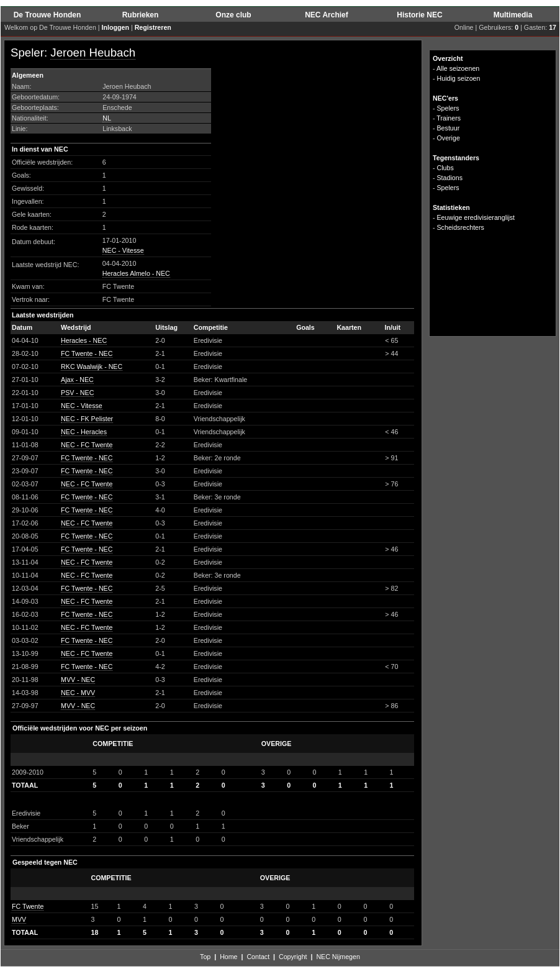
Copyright (293, 957)
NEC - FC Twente (87, 445)
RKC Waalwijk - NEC (92, 366)
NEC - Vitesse (123, 250)
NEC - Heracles (84, 432)
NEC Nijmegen (338, 957)
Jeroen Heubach (93, 52)
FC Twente (28, 906)
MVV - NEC (78, 680)
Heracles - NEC (84, 340)
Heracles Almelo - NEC (136, 273)
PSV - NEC (77, 393)
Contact (258, 957)
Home (228, 957)
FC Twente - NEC (87, 353)
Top (205, 957)
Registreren (153, 27)
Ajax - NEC (77, 380)
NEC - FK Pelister (87, 419)
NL (107, 118)
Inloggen (115, 27)
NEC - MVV (78, 693)
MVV (19, 919)
